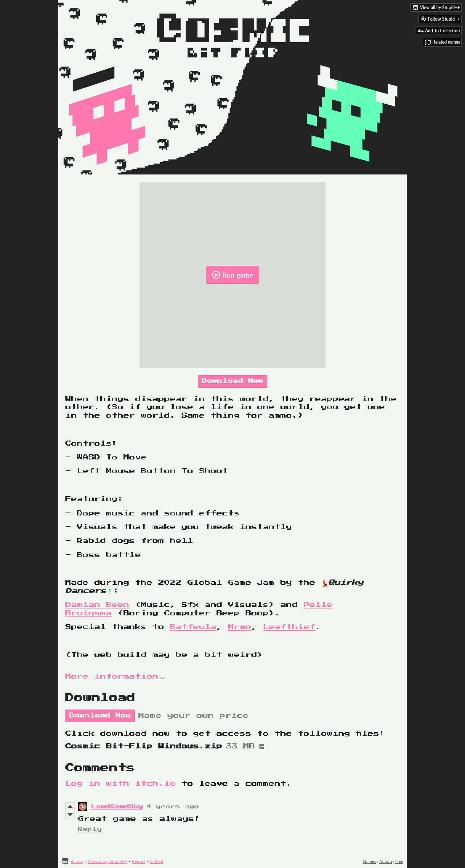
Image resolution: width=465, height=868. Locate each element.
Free (399, 861)
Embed (156, 861)
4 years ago (173, 807)
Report (138, 861)
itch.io (77, 861)
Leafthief (289, 627)
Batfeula (193, 627)
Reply (90, 829)
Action (386, 861)
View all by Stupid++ (107, 861)
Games (369, 861)
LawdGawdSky (117, 807)
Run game (232, 275)
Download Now (233, 381)
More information (115, 676)
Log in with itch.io (121, 784)
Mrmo (240, 627)
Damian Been (97, 605)
